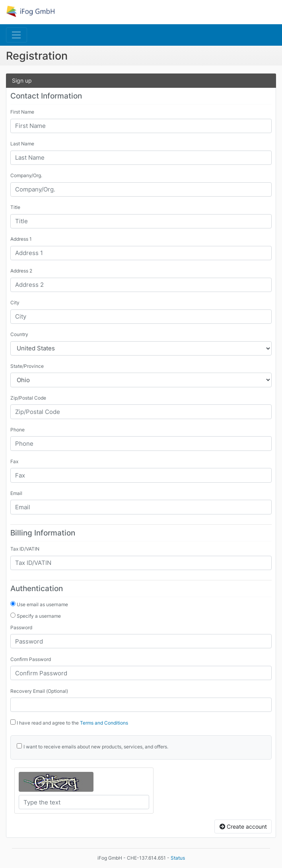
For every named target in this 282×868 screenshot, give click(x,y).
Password (21, 627)
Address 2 (21, 271)
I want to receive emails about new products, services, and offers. (96, 747)
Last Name (22, 144)
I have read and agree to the (69, 723)
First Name (22, 112)
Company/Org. (26, 175)
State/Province (27, 366)
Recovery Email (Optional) (39, 691)
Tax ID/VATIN (25, 549)
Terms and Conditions (104, 723)
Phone (18, 430)
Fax (14, 461)
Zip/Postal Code (28, 398)
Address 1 (21, 239)
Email (16, 493)
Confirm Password (31, 659)
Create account (243, 826)
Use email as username (39, 604)
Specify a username (36, 616)
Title (15, 207)
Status (178, 858)
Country (19, 334)
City (15, 303)
